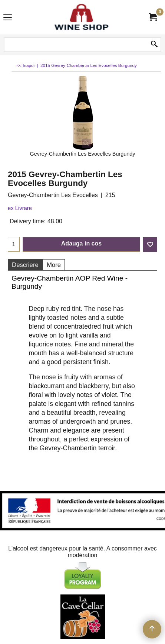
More (54, 265)
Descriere (25, 265)
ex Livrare (20, 208)
